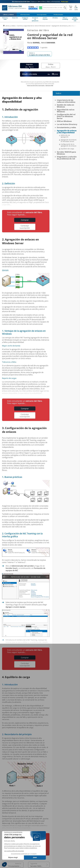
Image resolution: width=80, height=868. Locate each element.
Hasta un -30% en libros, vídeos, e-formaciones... (40, 2)
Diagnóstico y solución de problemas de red (67, 158)
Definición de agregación (65, 136)
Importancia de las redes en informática (66, 101)
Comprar (25, 220)
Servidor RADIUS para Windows (40, 866)
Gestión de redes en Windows (65, 106)
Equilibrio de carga (67, 149)
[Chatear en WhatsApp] (41, 8)
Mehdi (48, 43)
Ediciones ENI (14, 8)
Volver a (40, 54)
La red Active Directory (67, 124)
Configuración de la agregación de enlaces (69, 145)
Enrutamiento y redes (16, 866)
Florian (34, 43)
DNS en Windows (64, 121)
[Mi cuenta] (76, 8)
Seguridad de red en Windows (66, 111)
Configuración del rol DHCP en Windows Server (66, 116)
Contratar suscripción (25, 227)
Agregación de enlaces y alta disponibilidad (67, 132)
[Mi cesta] (70, 8)
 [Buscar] (65, 8)
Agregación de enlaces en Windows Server (69, 141)
